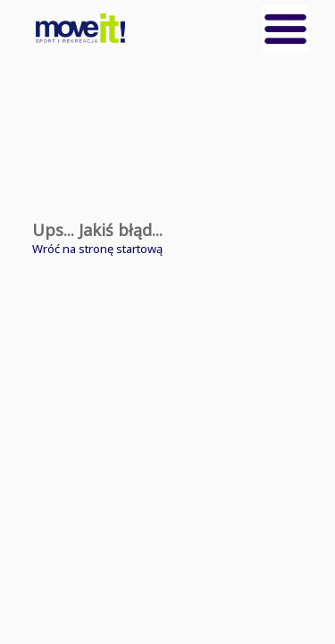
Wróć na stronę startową (97, 249)
